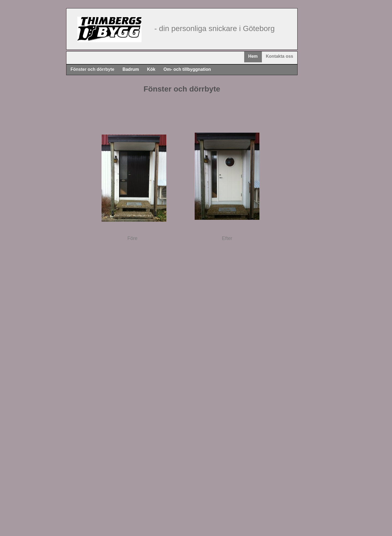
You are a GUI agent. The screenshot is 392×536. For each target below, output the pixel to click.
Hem (253, 56)
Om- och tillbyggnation (187, 69)
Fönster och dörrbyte (92, 69)
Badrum (131, 69)
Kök (151, 69)
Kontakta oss (280, 56)
